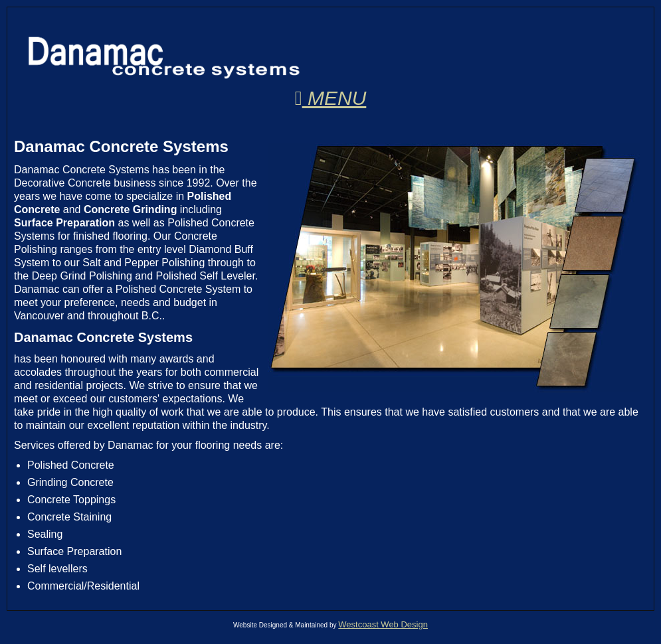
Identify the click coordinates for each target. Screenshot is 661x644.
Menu (331, 98)
